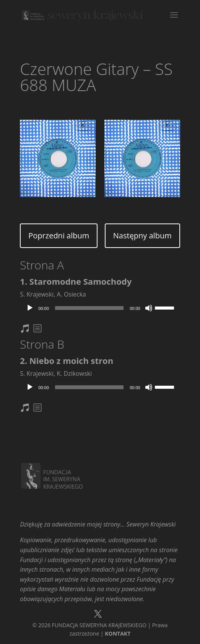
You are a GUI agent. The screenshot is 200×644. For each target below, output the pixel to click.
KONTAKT (118, 633)
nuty (29, 330)
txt (38, 330)
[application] (100, 308)
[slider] (89, 308)
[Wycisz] (149, 308)
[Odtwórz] (30, 308)
